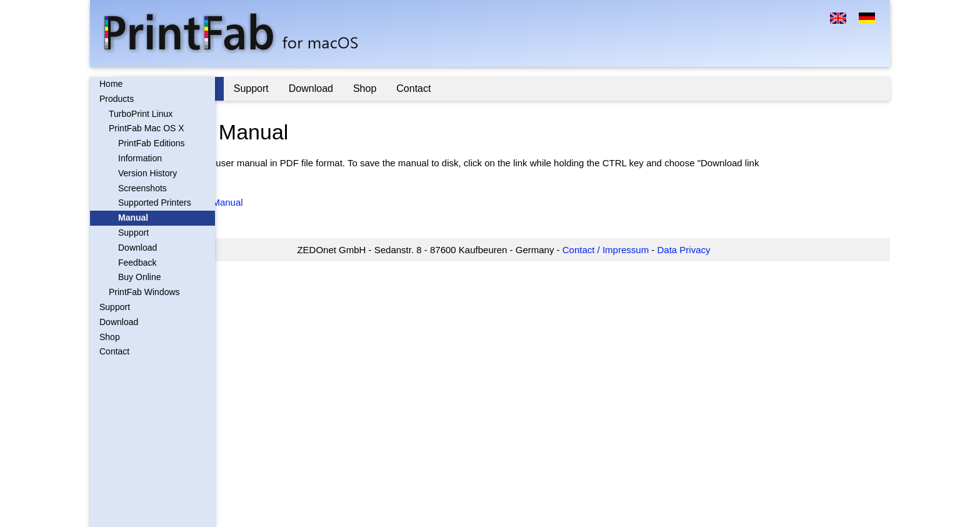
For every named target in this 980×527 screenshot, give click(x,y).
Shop (110, 337)
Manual (133, 218)
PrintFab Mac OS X (147, 128)
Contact (114, 351)
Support (133, 233)
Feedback (137, 263)
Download (137, 248)
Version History (147, 173)
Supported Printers (155, 203)
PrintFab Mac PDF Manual (285, 202)
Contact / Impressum (654, 250)
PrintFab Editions (152, 143)
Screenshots (142, 188)
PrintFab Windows (144, 292)
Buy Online (139, 277)
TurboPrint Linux (141, 114)
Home (111, 84)
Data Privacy (733, 250)
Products (117, 99)
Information (140, 158)
